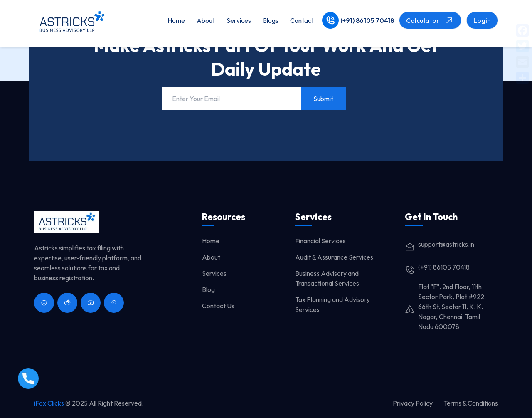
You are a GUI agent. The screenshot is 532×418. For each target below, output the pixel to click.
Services (239, 20)
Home (176, 20)
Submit (323, 99)
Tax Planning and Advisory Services (332, 304)
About (206, 20)
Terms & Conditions (471, 403)
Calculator (430, 20)
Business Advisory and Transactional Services (327, 278)
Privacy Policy (413, 403)
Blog (208, 289)
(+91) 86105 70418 (367, 20)
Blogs (271, 20)
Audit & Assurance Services (334, 257)
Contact (302, 20)
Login (482, 20)
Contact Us (218, 306)
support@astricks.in (440, 244)
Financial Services (320, 241)
